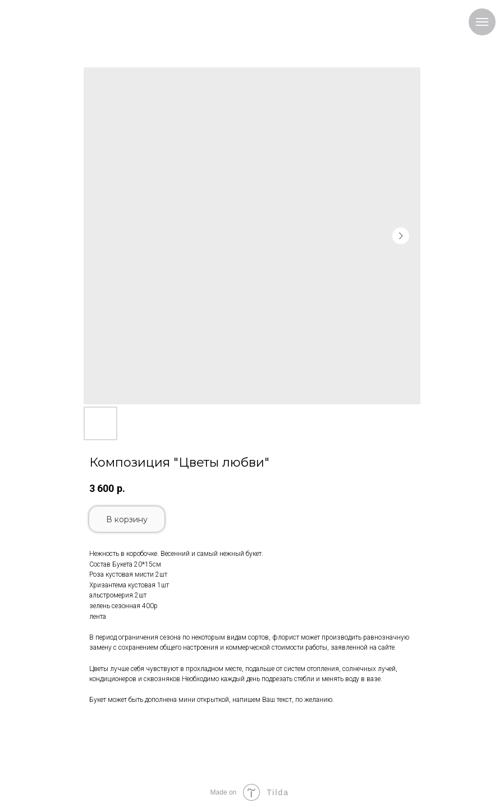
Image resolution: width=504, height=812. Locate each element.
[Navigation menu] (482, 22)
